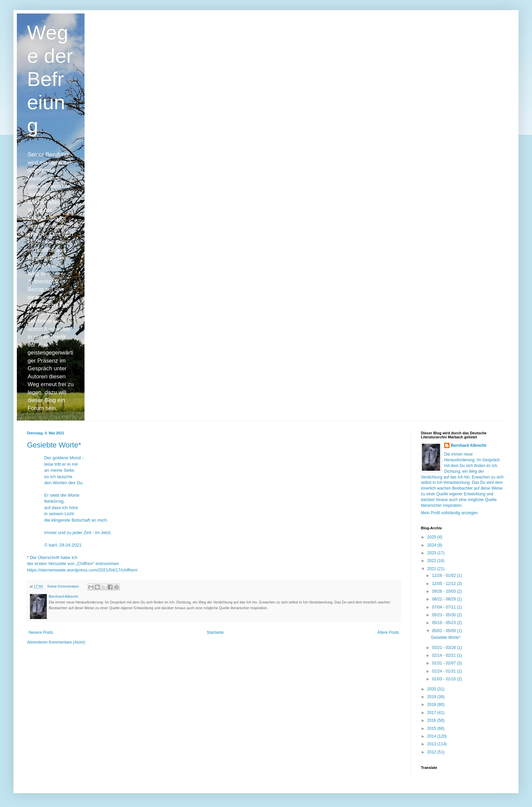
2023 (432, 553)
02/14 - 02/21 (444, 655)
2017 (432, 713)
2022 (432, 561)
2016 (432, 720)
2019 (432, 697)
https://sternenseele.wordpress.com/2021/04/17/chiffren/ (82, 570)
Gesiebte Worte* (54, 445)
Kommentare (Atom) (67, 642)
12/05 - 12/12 (444, 584)
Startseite (215, 632)
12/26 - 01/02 (444, 576)
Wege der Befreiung (50, 79)
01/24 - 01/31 (444, 671)
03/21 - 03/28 (444, 648)
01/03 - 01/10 (444, 679)
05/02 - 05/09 (444, 631)
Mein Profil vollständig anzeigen (449, 513)
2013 (432, 744)
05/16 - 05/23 (444, 623)
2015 (432, 728)
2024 (432, 545)
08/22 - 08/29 (444, 599)
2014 (432, 736)
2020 (432, 689)
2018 (432, 705)
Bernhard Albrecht (469, 445)
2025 (432, 537)
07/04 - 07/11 (444, 607)
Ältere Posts (388, 632)
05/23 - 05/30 (444, 615)
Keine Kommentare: (64, 586)
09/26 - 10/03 (444, 591)
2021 (432, 569)
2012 (432, 752)
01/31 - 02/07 (444, 663)
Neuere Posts (41, 632)
